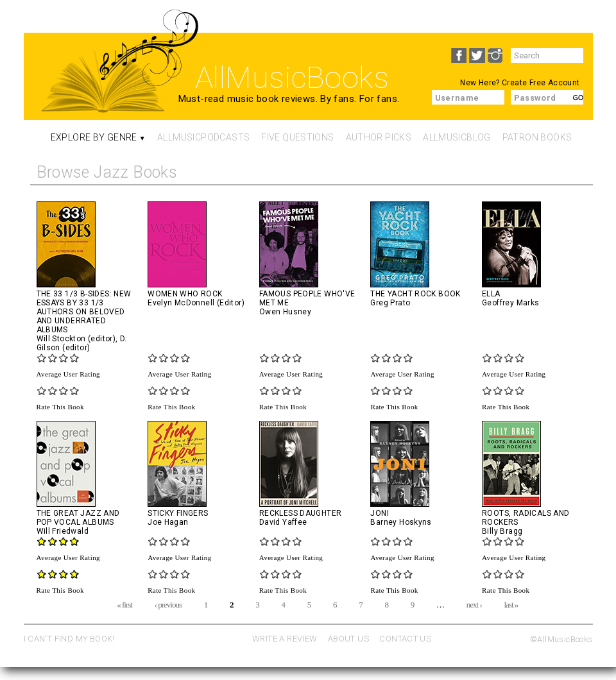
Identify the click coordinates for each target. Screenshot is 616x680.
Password (535, 98)
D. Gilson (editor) (82, 343)
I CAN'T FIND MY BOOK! (69, 639)
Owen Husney (285, 312)
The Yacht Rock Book (415, 294)
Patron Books (537, 137)
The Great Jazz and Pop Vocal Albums (78, 518)
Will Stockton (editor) (76, 339)
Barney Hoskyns (401, 522)
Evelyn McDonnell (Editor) (196, 303)
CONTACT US (405, 639)
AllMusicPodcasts (203, 137)
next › (474, 604)
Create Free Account (541, 83)
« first (124, 604)
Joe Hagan (168, 522)
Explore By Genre (94, 137)
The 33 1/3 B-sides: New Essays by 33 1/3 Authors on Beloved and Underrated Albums (84, 312)
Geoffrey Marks (510, 303)
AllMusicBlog (457, 137)
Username (457, 98)
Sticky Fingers (178, 513)
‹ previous (168, 604)
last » (511, 604)
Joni (380, 513)
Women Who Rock (185, 294)
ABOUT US (348, 639)
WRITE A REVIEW (285, 639)
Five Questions (297, 137)
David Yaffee (283, 522)
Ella (491, 294)
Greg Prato (390, 303)
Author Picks (379, 137)
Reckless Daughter (301, 513)
